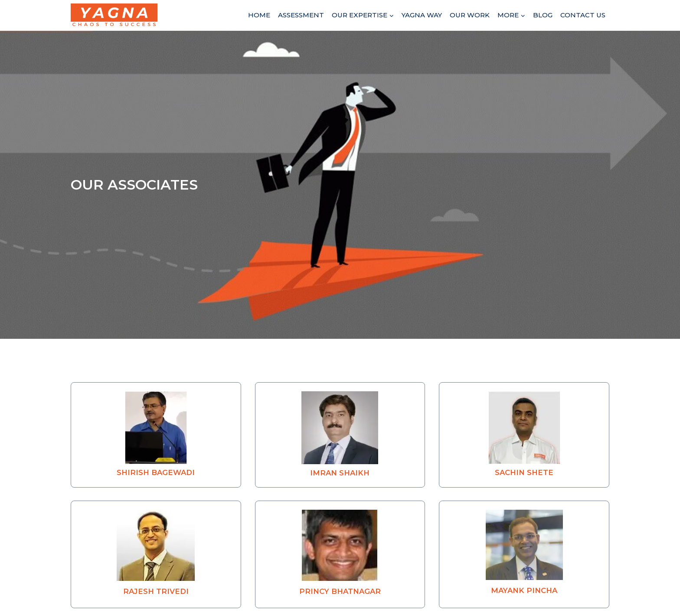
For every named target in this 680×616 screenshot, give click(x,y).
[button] (156, 435)
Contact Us (583, 15)
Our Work (470, 15)
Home (259, 15)
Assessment (301, 15)
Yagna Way (422, 15)
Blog (543, 15)
